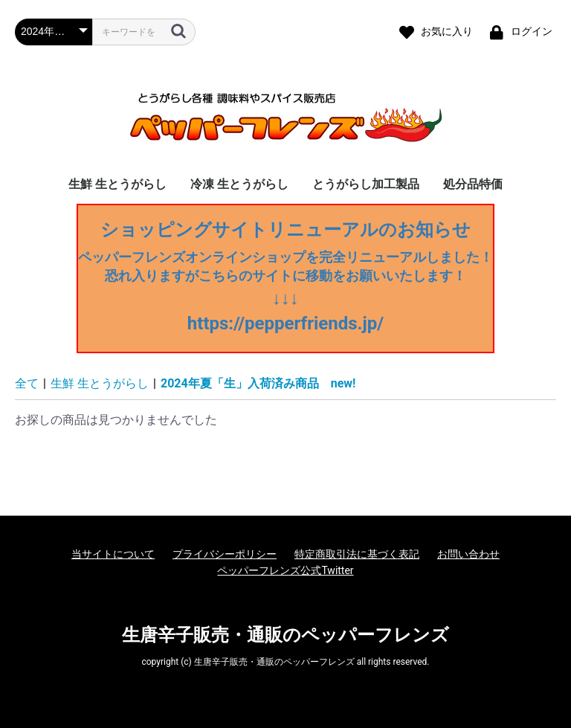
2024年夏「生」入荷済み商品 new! (258, 383)
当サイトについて (113, 554)
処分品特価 (473, 184)
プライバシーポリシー (225, 554)
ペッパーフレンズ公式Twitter (285, 570)
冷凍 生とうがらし (239, 184)
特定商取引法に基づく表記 (357, 554)
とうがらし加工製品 (366, 184)
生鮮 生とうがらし (117, 184)
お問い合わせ (468, 554)
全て (27, 383)
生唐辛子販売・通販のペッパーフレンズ (285, 635)
